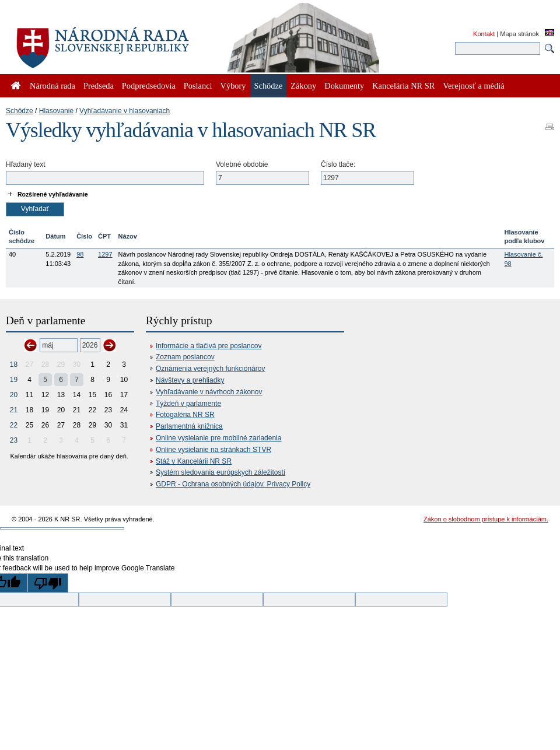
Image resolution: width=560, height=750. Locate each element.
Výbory (233, 86)
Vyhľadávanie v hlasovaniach (125, 111)
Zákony (303, 86)
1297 (105, 254)
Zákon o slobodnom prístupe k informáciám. (486, 519)
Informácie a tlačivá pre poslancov (209, 346)
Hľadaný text (26, 164)
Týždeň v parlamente (188, 404)
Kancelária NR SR (403, 86)
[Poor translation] (48, 583)
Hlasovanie (56, 111)
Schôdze (20, 111)
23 (14, 440)
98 (80, 254)
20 (14, 395)
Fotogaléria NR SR (185, 415)
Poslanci (198, 86)
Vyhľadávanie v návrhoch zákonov (209, 392)
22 (14, 425)
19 (14, 380)
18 (14, 365)
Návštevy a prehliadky (190, 380)
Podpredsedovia (149, 86)
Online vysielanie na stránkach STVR (213, 450)
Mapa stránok (519, 34)
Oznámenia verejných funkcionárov (210, 369)
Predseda (99, 86)
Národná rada (52, 86)
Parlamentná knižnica (189, 426)
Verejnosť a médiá (473, 86)
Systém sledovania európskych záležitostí (220, 472)
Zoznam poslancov (185, 357)
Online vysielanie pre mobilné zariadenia (218, 438)
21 (14, 410)
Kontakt (484, 34)
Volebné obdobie (242, 164)
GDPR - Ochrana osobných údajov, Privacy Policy (233, 484)
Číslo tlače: (338, 164)
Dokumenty (344, 86)
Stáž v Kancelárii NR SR (194, 461)
